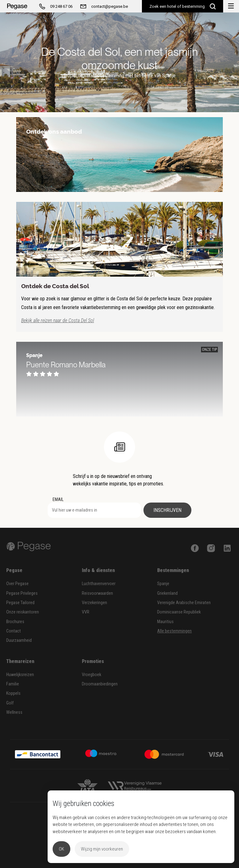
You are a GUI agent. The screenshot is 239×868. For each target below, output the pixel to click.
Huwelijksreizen (20, 675)
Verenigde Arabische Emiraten (184, 603)
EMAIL (58, 499)
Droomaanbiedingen (100, 684)
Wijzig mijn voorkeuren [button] (102, 849)
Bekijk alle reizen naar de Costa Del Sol (58, 320)
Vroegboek (91, 675)
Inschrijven (167, 510)
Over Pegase (17, 584)
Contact (14, 631)
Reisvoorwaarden (97, 593)
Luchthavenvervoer (99, 584)
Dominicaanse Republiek (179, 612)
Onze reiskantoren (23, 612)
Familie (13, 684)
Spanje (163, 584)
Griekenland (167, 593)
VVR (86, 612)
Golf (10, 703)
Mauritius (165, 622)
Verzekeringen (94, 603)
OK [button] (61, 849)
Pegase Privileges (22, 593)
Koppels (13, 693)
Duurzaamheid (19, 640)
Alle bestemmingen (174, 631)
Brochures (15, 622)
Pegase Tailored (20, 603)
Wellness (14, 712)
